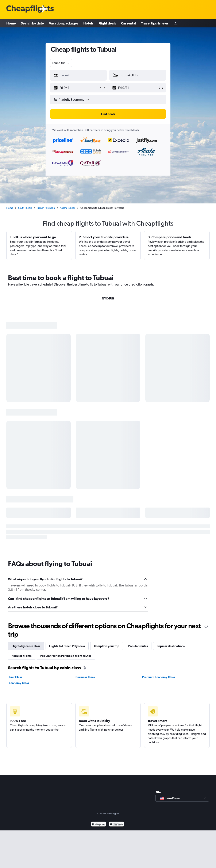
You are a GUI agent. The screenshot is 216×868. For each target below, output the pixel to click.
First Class (16, 677)
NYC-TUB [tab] (108, 298)
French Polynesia (46, 208)
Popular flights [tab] (22, 656)
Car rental (129, 23)
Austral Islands (68, 208)
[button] (76, 88)
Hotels (88, 23)
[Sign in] (176, 23)
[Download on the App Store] (117, 825)
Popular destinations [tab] (171, 646)
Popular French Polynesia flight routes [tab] (66, 656)
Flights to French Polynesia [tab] (67, 646)
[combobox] (61, 63)
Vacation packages (64, 23)
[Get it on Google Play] (98, 825)
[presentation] (206, 626)
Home (11, 23)
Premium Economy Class (159, 677)
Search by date (32, 23)
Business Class (85, 677)
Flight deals (107, 23)
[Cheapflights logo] (30, 9)
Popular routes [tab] (138, 646)
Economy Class (19, 683)
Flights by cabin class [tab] (26, 646)
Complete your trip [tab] (107, 646)
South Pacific (25, 208)
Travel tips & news (155, 23)
